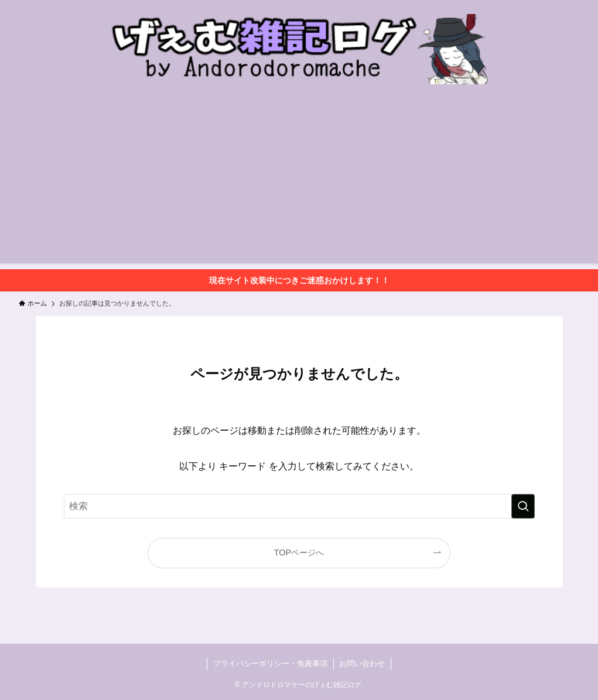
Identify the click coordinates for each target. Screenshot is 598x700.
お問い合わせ (362, 663)
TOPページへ (299, 553)
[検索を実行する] (523, 506)
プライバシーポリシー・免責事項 (270, 663)
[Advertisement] (299, 181)
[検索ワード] (299, 506)
